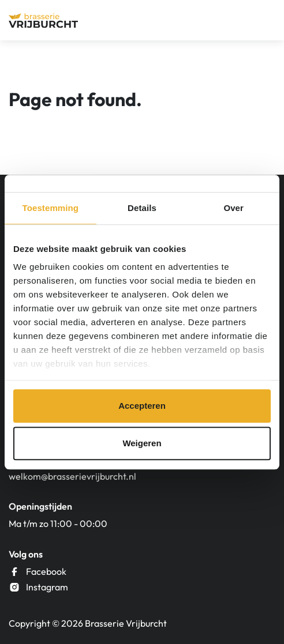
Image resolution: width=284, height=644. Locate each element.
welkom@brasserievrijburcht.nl (72, 476)
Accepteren (142, 406)
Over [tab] (233, 208)
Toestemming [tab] (51, 208)
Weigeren (142, 443)
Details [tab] (142, 208)
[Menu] (265, 20)
